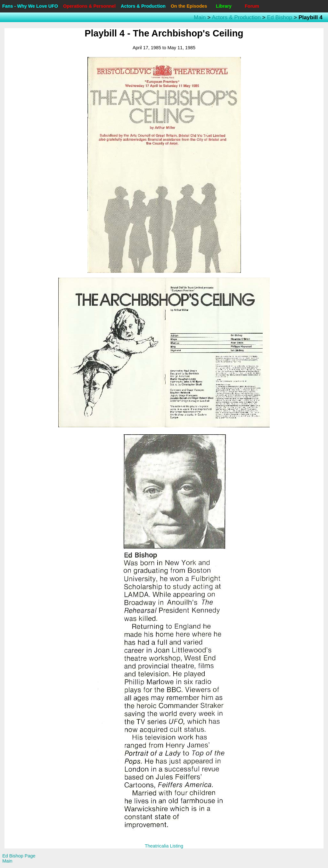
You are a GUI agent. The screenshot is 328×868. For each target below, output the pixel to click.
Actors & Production (143, 6)
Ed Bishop (279, 17)
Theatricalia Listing (164, 846)
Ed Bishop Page (19, 856)
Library (224, 6)
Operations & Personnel (89, 6)
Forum (252, 6)
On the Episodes (189, 6)
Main (200, 17)
